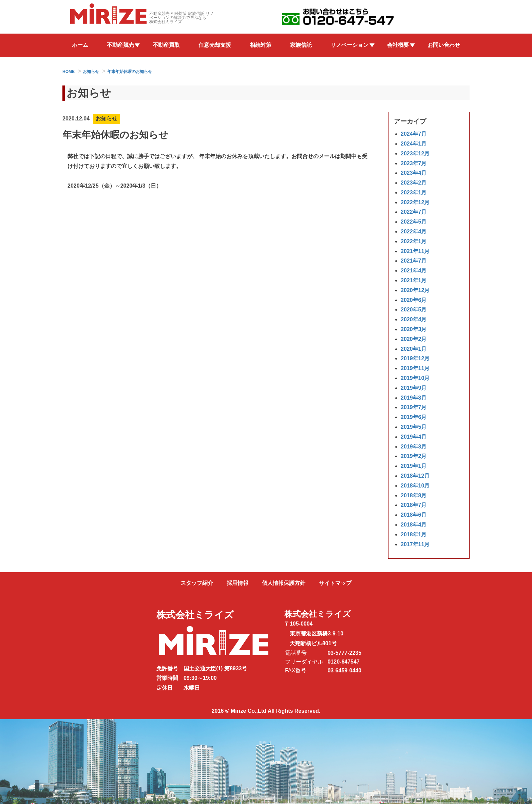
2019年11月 (415, 369)
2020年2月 (414, 339)
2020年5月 (414, 310)
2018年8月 (414, 495)
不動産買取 (166, 45)
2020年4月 (414, 320)
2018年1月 (414, 534)
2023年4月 (414, 173)
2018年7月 (414, 505)
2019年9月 (414, 388)
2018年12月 (415, 476)
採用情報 (237, 583)
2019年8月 (414, 398)
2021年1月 (414, 281)
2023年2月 (414, 183)
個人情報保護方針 (284, 583)
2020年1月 (414, 349)
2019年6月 (414, 417)
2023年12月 (415, 154)
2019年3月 (414, 447)
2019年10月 (415, 378)
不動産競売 (120, 45)
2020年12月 (415, 290)
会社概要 (398, 45)
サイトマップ (335, 583)
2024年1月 (414, 144)
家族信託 (301, 45)
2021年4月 (414, 271)
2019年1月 (414, 466)
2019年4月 (414, 437)
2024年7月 (414, 134)
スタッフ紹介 (197, 583)
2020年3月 (414, 330)
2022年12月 (415, 202)
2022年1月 (414, 241)
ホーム (80, 45)
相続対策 (261, 45)
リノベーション (349, 45)
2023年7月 (414, 163)
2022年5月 (414, 222)
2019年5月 (414, 427)
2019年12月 (415, 359)
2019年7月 (414, 408)
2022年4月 (414, 232)
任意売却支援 (215, 45)
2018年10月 (415, 486)
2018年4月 (414, 525)
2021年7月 (414, 261)
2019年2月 (414, 456)
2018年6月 (414, 515)
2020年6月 (414, 300)
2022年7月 (414, 212)
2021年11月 (415, 251)
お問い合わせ (444, 45)
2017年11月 (415, 544)
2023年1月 (414, 193)
